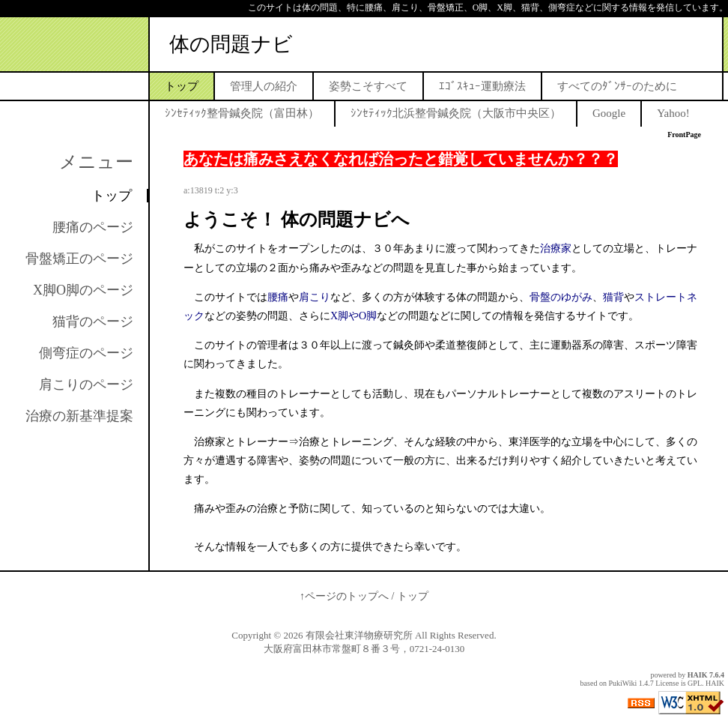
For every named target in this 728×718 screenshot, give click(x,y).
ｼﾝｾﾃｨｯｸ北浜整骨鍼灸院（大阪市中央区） (456, 113)
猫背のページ (93, 322)
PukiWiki (622, 683)
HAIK (698, 675)
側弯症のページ (86, 353)
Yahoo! (673, 113)
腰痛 (278, 297)
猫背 (613, 297)
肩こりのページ (86, 384)
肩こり (315, 297)
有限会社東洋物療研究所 (359, 635)
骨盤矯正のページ (79, 259)
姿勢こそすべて (368, 86)
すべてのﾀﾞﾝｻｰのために (617, 86)
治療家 (556, 248)
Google (609, 113)
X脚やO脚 (354, 316)
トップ (182, 86)
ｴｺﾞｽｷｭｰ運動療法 (482, 86)
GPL (695, 683)
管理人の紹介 (264, 86)
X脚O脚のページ (83, 290)
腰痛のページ (93, 227)
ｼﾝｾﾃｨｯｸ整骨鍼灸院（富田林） (242, 113)
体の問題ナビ (231, 44)
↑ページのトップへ (344, 596)
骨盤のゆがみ (561, 297)
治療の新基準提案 (79, 416)
